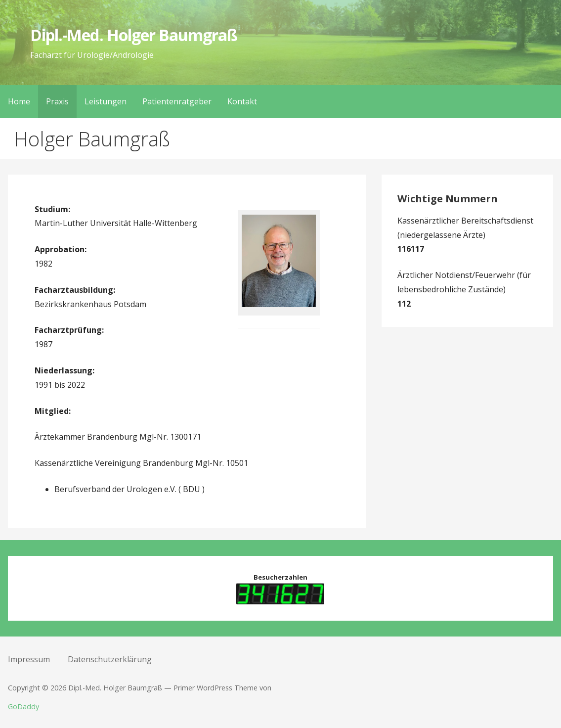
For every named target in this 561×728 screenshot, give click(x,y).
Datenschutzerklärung (110, 659)
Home (19, 101)
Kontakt (242, 101)
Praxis (57, 101)
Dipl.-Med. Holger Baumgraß (134, 35)
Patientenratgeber (177, 101)
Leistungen (106, 101)
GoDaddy (23, 706)
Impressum (29, 659)
